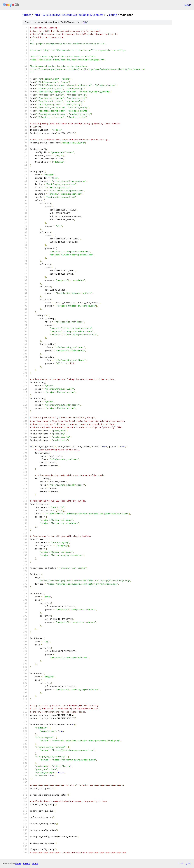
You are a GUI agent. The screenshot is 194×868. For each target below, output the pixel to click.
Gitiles (18, 863)
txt (181, 863)
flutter (27, 15)
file (85, 22)
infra (37, 15)
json (189, 863)
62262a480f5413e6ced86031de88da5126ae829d (73, 15)
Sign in (188, 5)
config (113, 15)
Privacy (27, 863)
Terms (35, 863)
